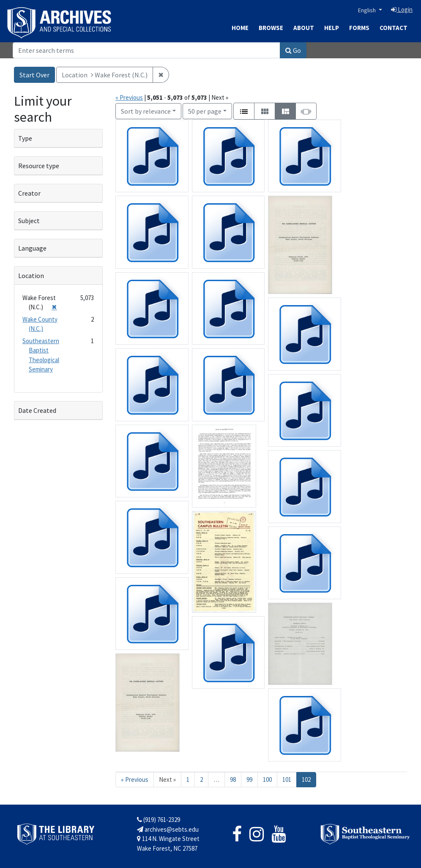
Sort (146, 111)
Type (25, 138)
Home (240, 28)
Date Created (37, 410)
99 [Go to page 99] (249, 779)
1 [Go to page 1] (188, 779)
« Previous (129, 97)
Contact (394, 28)
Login (402, 10)
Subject (29, 221)
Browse (271, 28)
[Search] (146, 50)
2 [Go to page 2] (201, 779)
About (304, 28)
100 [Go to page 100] (267, 779)
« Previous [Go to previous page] (135, 779)
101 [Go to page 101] (287, 779)
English (368, 10)
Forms (359, 28)
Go (293, 50)
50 (205, 111)
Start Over (34, 75)
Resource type (39, 166)
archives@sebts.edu (168, 829)
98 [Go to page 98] (233, 779)
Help (332, 28)
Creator (29, 193)
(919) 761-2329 (159, 820)
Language (32, 248)
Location (31, 276)
